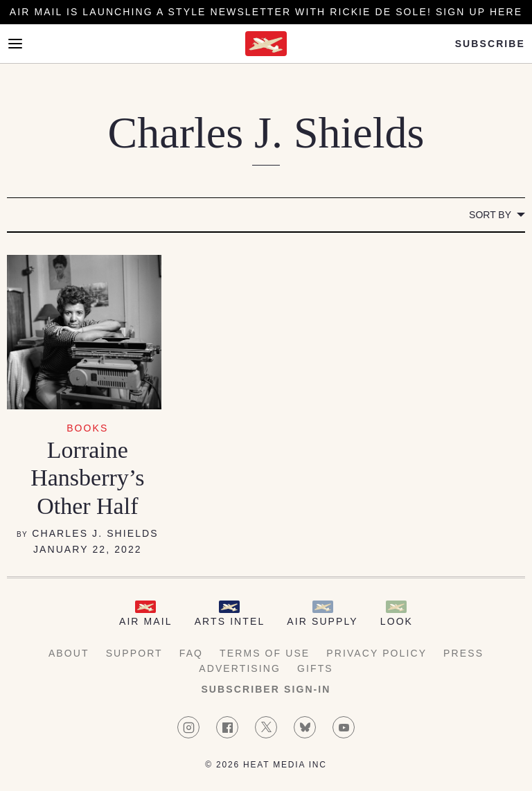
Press (463, 653)
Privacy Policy (376, 653)
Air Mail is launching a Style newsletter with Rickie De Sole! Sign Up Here (266, 12)
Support (134, 653)
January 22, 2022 (88, 549)
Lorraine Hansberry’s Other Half (87, 478)
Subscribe (490, 44)
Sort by (490, 215)
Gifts (315, 668)
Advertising (240, 668)
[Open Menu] (15, 44)
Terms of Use (265, 653)
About (69, 653)
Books (87, 428)
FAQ (191, 653)
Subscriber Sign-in (266, 689)
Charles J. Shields (95, 533)
